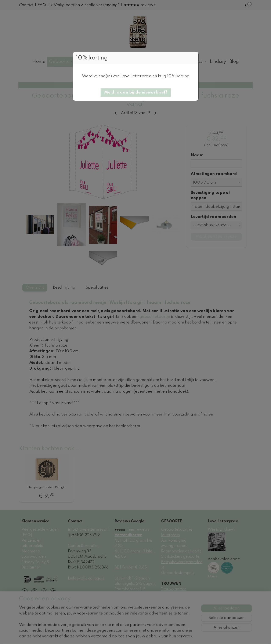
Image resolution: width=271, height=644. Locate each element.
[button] (136, 93)
